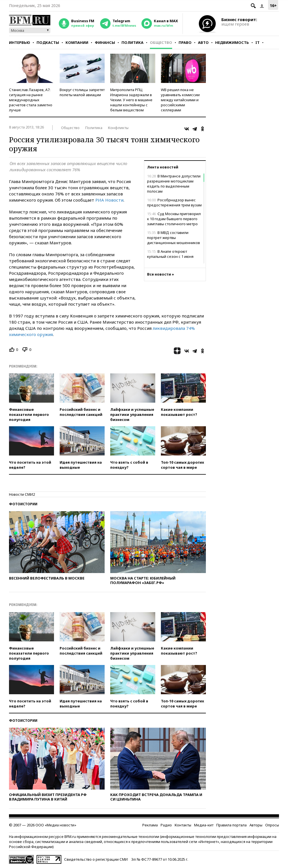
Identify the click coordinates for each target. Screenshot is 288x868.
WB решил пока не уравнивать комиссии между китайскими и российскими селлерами (180, 100)
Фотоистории (23, 504)
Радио (166, 825)
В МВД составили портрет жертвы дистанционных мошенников (174, 238)
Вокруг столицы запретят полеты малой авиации (82, 92)
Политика (132, 42)
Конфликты (118, 128)
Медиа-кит (204, 825)
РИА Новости (109, 200)
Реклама (150, 825)
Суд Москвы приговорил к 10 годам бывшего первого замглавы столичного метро (174, 219)
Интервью (20, 42)
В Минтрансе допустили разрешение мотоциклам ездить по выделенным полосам (174, 184)
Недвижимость (232, 42)
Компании (77, 42)
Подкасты (48, 42)
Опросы (272, 825)
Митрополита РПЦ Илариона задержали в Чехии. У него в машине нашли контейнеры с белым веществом (131, 100)
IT (257, 42)
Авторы (256, 825)
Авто (203, 42)
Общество (161, 42)
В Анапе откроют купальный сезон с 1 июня (170, 254)
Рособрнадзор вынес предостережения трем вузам (174, 202)
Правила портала (231, 825)
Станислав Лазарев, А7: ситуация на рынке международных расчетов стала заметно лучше (31, 100)
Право (185, 42)
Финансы (105, 42)
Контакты (183, 825)
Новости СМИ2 (22, 494)
